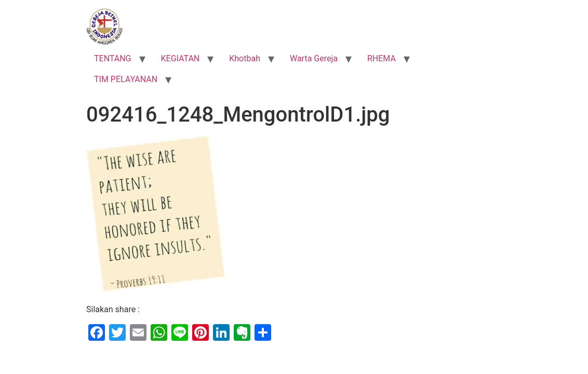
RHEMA (382, 58)
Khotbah (245, 58)
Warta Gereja (314, 58)
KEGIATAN (181, 58)
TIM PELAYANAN (126, 79)
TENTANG (113, 58)
